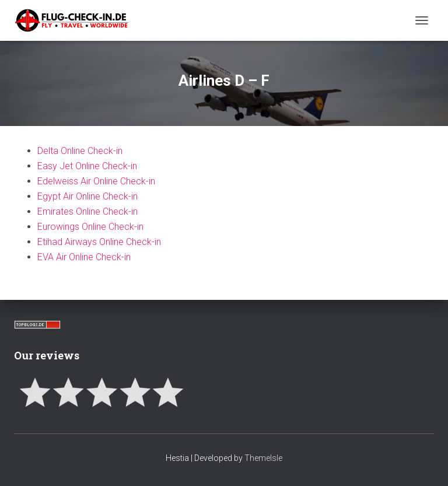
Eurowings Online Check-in (90, 227)
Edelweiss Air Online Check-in (96, 181)
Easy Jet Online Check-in (87, 166)
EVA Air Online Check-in (84, 257)
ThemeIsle (263, 458)
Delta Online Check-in (80, 151)
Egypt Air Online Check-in (87, 196)
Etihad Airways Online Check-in (99, 242)
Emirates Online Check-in (87, 211)
